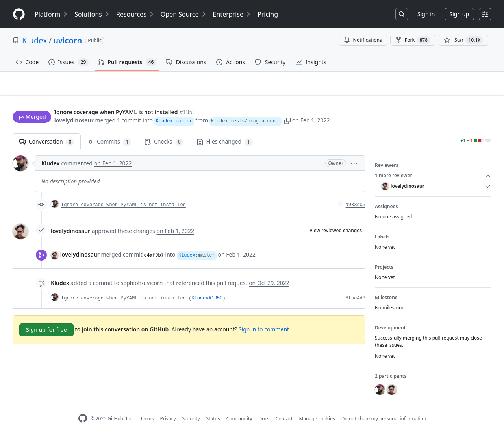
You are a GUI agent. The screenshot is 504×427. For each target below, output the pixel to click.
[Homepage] (19, 14)
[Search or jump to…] (402, 14)
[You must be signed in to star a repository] (463, 40)
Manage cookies (317, 406)
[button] (325, 105)
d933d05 (356, 193)
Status (213, 406)
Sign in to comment (264, 317)
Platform (51, 14)
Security (191, 406)
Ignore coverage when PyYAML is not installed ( (126, 286)
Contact (284, 406)
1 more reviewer (433, 163)
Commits (109, 130)
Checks (164, 130)
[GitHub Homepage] (83, 406)
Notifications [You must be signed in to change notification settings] (363, 40)
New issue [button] (467, 89)
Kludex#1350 (207, 286)
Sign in (426, 14)
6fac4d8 (356, 286)
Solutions (92, 14)
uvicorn (68, 40)
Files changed (225, 130)
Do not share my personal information (384, 406)
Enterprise (232, 14)
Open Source (184, 14)
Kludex (35, 40)
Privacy (168, 406)
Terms (147, 406)
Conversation (47, 130)
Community (239, 406)
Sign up (459, 14)
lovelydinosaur (74, 105)
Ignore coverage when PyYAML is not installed (123, 193)
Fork (413, 40)
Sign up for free (46, 317)
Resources (135, 14)
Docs (264, 406)
